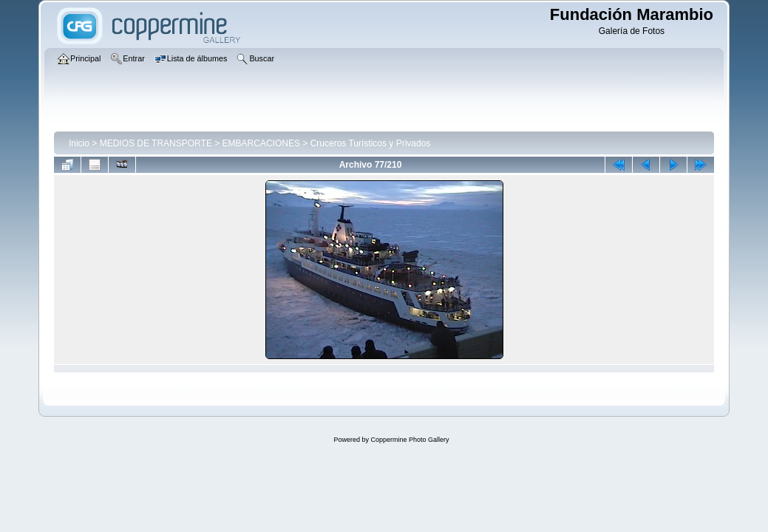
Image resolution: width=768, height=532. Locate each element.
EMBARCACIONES (261, 143)
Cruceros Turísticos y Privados (371, 143)
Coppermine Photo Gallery (410, 440)
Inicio (79, 143)
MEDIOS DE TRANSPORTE (156, 143)
